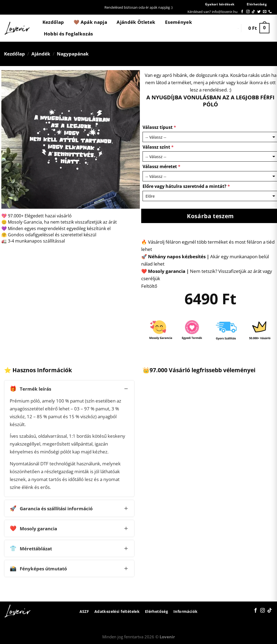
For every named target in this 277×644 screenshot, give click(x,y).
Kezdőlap (53, 22)
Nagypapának (73, 54)
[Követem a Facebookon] (242, 12)
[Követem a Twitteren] (259, 12)
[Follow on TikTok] (253, 12)
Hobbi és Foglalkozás (68, 34)
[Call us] (270, 12)
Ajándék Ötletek (136, 22)
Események (179, 22)
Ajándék (41, 54)
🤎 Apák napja (90, 22)
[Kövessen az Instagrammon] (248, 12)
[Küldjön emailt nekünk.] (265, 12)
